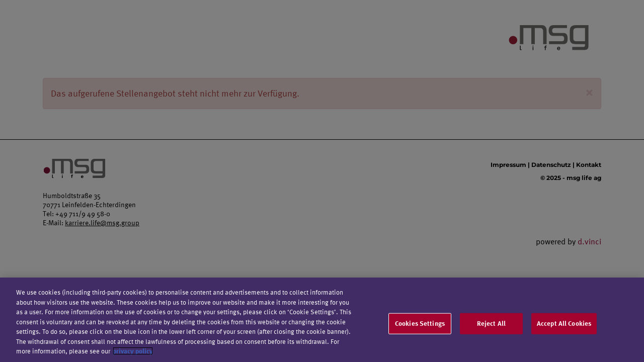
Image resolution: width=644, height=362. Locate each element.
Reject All (491, 325)
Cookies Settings (420, 325)
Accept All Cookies (564, 325)
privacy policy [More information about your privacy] (133, 353)
